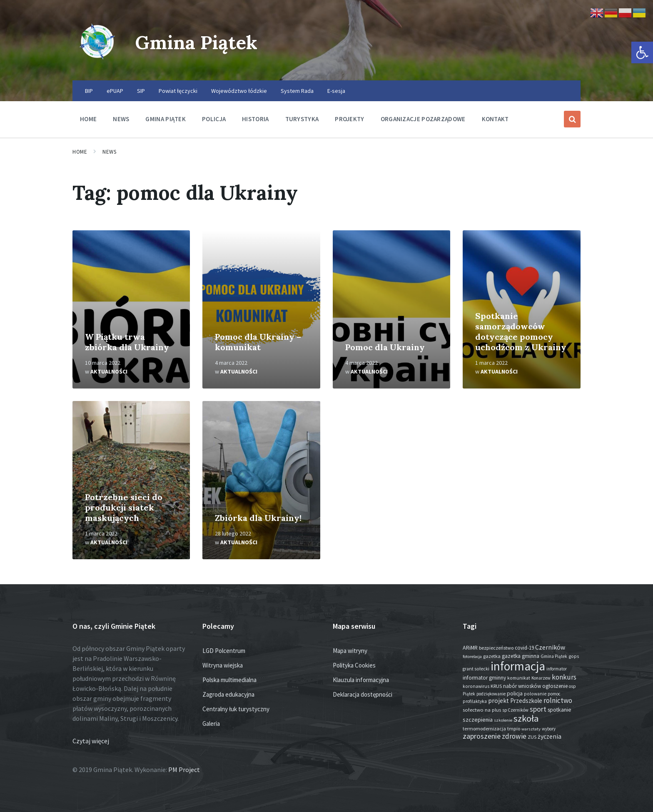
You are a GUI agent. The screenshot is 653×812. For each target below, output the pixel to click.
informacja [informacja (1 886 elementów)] (518, 666)
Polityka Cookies (354, 665)
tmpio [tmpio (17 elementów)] (514, 729)
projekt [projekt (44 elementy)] (498, 701)
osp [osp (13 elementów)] (572, 686)
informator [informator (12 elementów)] (557, 669)
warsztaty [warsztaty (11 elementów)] (531, 729)
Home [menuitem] (88, 119)
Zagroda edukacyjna (228, 694)
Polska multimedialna (229, 680)
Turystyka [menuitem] (302, 119)
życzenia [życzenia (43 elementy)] (550, 736)
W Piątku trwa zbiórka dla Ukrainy (127, 342)
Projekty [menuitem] (349, 119)
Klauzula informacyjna (361, 680)
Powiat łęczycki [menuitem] (178, 91)
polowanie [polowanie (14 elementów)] (535, 694)
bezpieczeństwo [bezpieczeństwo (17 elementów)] (496, 648)
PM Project (184, 770)
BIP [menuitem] (89, 91)
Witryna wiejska (223, 665)
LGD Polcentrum (224, 651)
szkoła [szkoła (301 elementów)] (526, 718)
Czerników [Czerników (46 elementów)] (550, 647)
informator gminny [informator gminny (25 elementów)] (484, 678)
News (109, 152)
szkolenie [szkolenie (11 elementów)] (503, 720)
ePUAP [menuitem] (115, 91)
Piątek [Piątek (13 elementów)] (469, 694)
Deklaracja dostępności (363, 694)
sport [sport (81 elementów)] (538, 709)
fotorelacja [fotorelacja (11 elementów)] (472, 656)
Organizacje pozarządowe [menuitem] (423, 119)
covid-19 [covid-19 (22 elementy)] (524, 648)
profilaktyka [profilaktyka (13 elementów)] (475, 701)
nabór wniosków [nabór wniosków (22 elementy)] (522, 686)
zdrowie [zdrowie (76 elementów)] (514, 736)
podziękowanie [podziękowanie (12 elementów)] (491, 694)
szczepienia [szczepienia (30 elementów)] (478, 720)
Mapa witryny (350, 651)
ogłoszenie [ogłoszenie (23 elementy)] (555, 686)
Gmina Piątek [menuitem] (166, 119)
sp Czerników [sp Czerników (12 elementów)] (515, 710)
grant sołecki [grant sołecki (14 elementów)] (476, 669)
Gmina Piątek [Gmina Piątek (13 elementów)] (554, 656)
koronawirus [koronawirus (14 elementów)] (476, 686)
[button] (642, 52)
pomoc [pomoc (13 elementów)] (554, 694)
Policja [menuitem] (214, 119)
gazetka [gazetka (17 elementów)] (492, 656)
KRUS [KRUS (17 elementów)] (496, 686)
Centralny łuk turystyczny (236, 709)
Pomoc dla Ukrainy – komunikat (258, 342)
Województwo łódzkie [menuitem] (239, 91)
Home (80, 152)
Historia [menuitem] (255, 119)
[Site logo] (97, 64)
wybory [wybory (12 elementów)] (549, 729)
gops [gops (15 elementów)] (574, 656)
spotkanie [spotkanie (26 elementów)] (560, 710)
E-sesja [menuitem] (336, 91)
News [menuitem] (121, 119)
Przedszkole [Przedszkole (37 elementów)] (526, 701)
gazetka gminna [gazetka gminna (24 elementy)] (521, 656)
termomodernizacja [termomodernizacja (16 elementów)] (484, 729)
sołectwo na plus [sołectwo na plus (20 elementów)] (482, 710)
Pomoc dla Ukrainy (385, 347)
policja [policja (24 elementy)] (515, 694)
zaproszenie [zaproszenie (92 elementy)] (482, 736)
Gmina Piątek (200, 42)
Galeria (211, 724)
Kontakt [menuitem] (495, 119)
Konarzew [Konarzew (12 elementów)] (541, 678)
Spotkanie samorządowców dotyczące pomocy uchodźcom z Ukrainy (521, 331)
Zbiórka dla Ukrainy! (258, 518)
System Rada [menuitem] (297, 91)
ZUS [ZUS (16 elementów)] (532, 737)
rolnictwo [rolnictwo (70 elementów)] (558, 700)
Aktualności (109, 371)
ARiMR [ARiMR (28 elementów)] (470, 648)
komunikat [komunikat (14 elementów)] (519, 678)
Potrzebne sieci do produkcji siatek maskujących (124, 507)
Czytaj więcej (91, 741)
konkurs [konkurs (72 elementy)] (564, 677)
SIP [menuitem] (141, 91)
